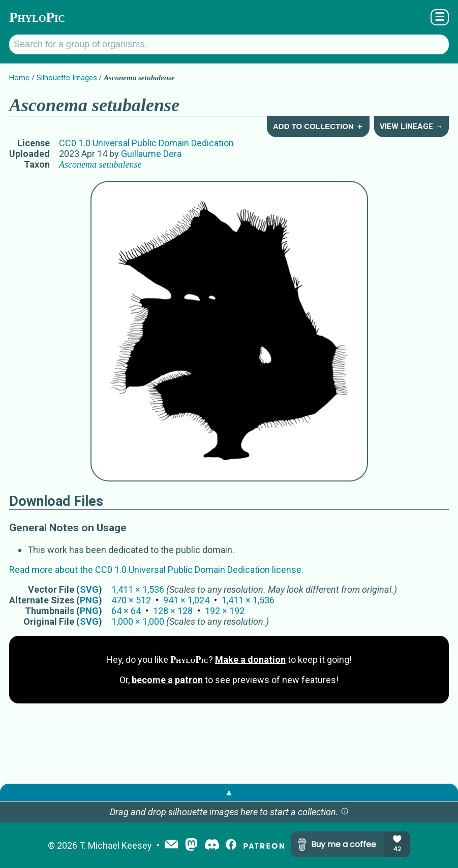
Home (19, 78)
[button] (345, 812)
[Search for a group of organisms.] (229, 44)
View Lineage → (411, 126)
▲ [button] (229, 792)
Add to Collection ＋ (318, 126)
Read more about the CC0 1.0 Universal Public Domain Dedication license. (156, 570)
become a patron (167, 680)
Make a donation (250, 660)
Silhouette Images (67, 78)
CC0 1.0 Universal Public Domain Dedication (146, 143)
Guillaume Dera (151, 154)
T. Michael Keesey (116, 845)
